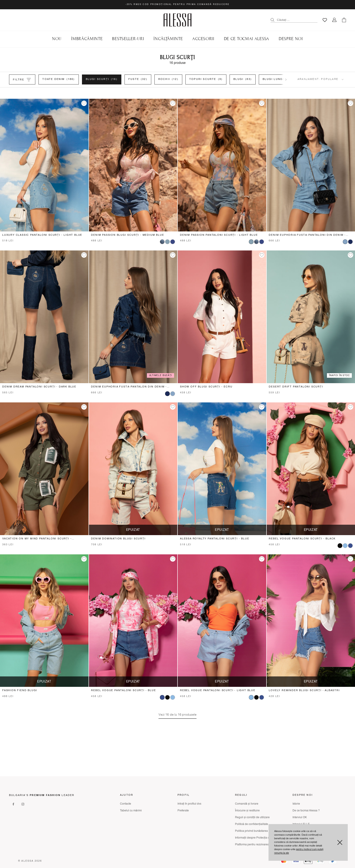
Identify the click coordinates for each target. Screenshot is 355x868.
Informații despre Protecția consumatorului (261, 838)
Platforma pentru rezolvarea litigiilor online (261, 845)
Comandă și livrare (247, 804)
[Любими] (325, 20)
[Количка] (344, 20)
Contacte (126, 804)
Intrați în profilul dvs (189, 804)
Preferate (183, 811)
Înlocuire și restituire (247, 811)
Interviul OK (300, 818)
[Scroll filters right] (286, 79)
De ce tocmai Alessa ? (306, 811)
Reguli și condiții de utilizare (252, 818)
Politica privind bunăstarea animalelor (258, 831)
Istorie (296, 804)
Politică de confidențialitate (252, 824)
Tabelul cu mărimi (131, 811)
